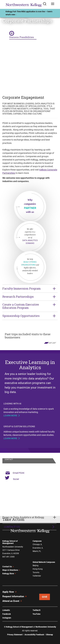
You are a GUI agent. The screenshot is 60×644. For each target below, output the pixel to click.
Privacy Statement (15, 635)
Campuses (37, 541)
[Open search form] (46, 4)
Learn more (10, 415)
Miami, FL (37, 551)
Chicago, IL (37, 544)
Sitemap (50, 635)
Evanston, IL (38, 548)
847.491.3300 (8, 557)
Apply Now (10, 592)
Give (45, 597)
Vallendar (37, 576)
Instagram (7, 618)
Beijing (36, 566)
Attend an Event (12, 601)
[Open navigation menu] (53, 4)
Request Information (15, 596)
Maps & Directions (11, 570)
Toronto (36, 572)
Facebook (7, 614)
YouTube (36, 614)
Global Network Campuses (44, 562)
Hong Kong (38, 569)
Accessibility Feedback (34, 635)
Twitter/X (37, 610)
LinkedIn (6, 610)
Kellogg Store (9, 574)
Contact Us (12, 527)
